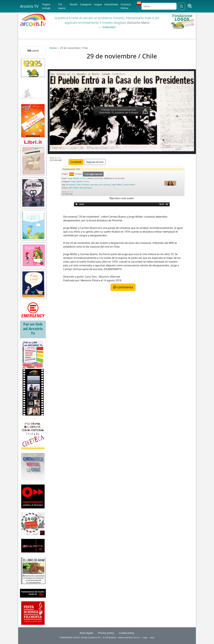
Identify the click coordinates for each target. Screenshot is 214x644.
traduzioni (109, 27)
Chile (78, 185)
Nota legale (86, 633)
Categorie (86, 4)
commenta (123, 287)
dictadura (85, 185)
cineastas (107, 185)
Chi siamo (62, 6)
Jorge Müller (117, 185)
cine (100, 185)
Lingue (98, 4)
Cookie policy (127, 633)
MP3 (71, 188)
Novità (74, 4)
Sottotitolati (111, 4)
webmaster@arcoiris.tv (129, 637)
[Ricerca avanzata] (190, 6)
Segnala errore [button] (95, 162)
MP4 (76, 188)
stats (152, 637)
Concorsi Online (126, 6)
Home (53, 48)
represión (94, 185)
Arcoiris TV (29, 6)
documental (71, 185)
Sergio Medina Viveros (77, 178)
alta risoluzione (86, 188)
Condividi (76, 162)
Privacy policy (106, 633)
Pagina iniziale (46, 6)
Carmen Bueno (129, 185)
